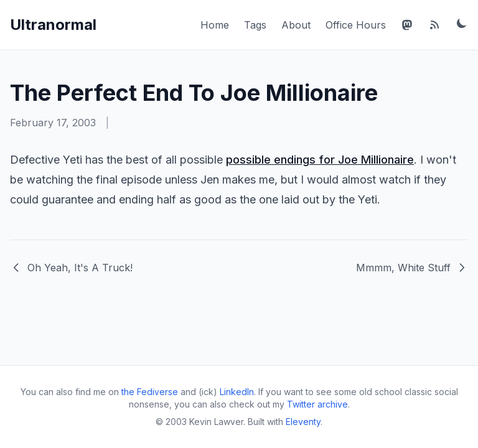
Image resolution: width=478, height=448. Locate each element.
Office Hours (356, 25)
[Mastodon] (407, 25)
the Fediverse (150, 392)
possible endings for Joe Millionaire (320, 160)
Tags (255, 25)
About (296, 25)
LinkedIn (237, 392)
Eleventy (303, 422)
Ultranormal (53, 25)
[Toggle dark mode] (462, 23)
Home (215, 25)
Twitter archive (317, 404)
